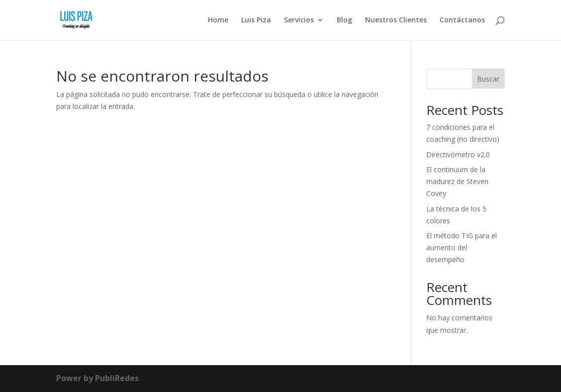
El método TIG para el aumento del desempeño (462, 247)
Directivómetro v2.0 (458, 154)
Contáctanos (462, 20)
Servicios (299, 20)
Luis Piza (256, 20)
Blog (344, 20)
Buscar (488, 79)
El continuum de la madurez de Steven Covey (457, 181)
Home (218, 20)
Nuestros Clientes (396, 20)
